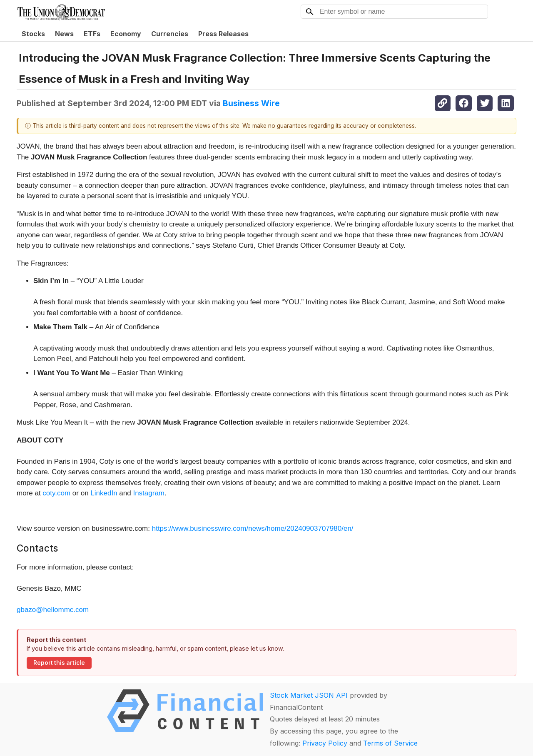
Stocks (33, 34)
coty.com (57, 493)
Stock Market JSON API (309, 695)
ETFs (92, 34)
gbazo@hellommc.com (53, 610)
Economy (126, 34)
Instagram (149, 493)
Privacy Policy (325, 743)
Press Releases (223, 34)
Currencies (170, 34)
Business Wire (251, 103)
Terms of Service (390, 743)
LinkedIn (105, 493)
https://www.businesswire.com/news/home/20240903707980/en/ (253, 528)
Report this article (59, 663)
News (64, 34)
